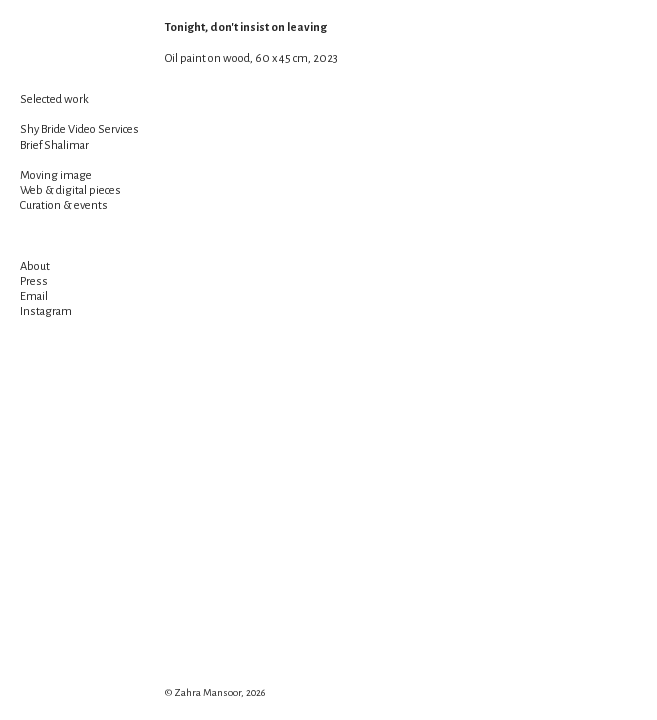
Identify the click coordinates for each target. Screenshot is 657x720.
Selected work (54, 99)
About (35, 266)
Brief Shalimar (54, 145)
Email (34, 296)
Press (34, 281)
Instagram (46, 311)
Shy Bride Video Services (79, 129)
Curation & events (64, 205)
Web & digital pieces (70, 190)
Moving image (56, 175)
